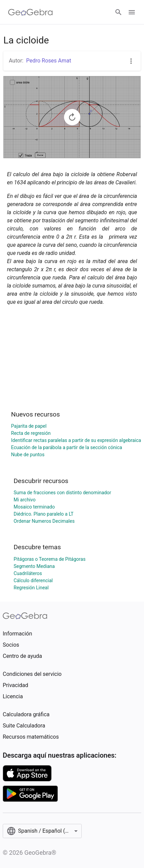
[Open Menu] (132, 12)
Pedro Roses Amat (49, 61)
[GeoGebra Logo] (30, 12)
